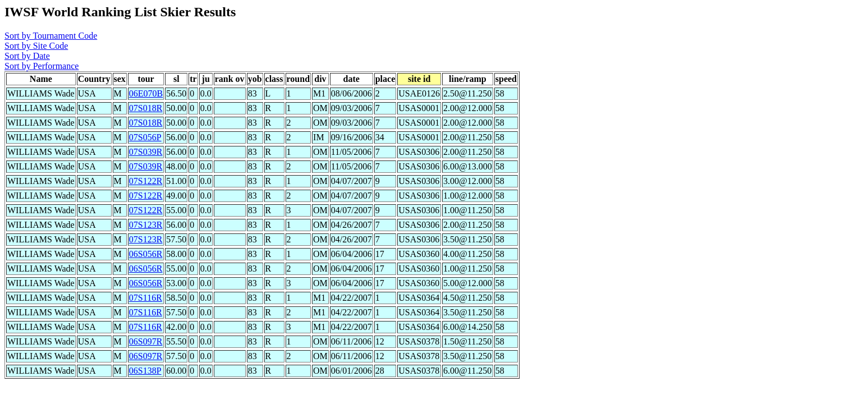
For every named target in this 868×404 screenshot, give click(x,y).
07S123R (146, 225)
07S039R (146, 152)
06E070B (146, 93)
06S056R (146, 254)
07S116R (146, 298)
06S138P (145, 371)
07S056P (145, 137)
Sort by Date (27, 56)
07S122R (146, 181)
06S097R (146, 341)
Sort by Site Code (36, 46)
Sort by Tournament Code (51, 36)
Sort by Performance (42, 66)
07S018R (146, 108)
